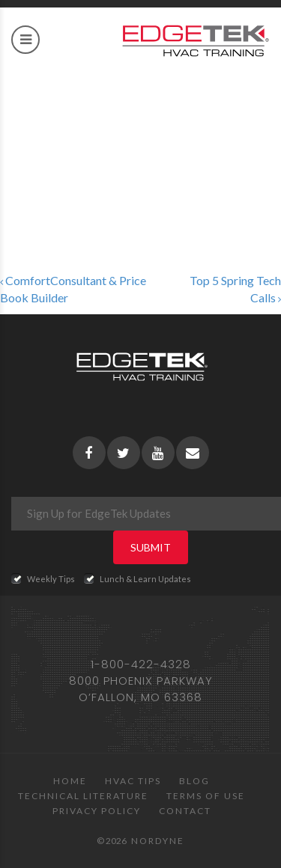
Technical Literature (83, 796)
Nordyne (158, 841)
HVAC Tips (133, 781)
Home (70, 781)
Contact (185, 811)
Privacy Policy (97, 811)
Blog (194, 781)
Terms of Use (206, 796)
